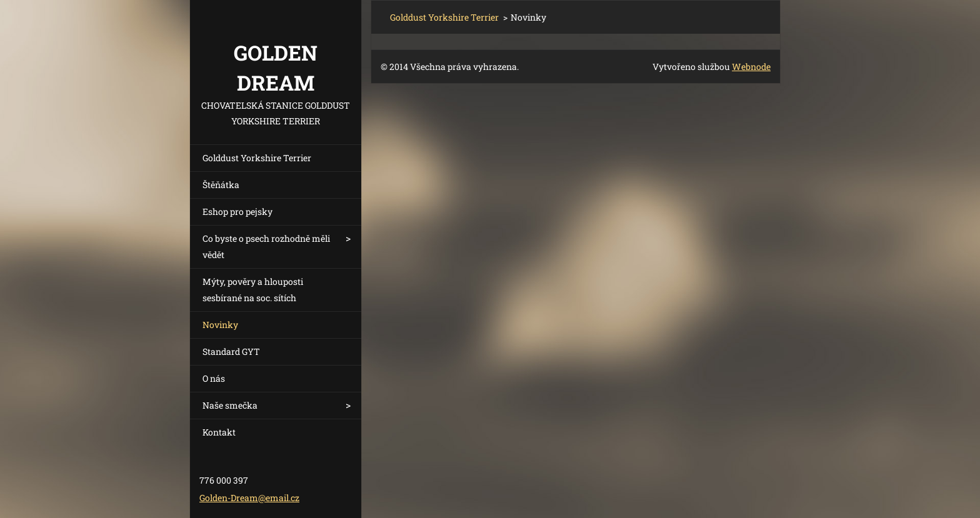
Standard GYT (231, 351)
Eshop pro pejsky (237, 212)
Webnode (751, 67)
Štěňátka (221, 185)
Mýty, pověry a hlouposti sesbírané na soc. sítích (253, 290)
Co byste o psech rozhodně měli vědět (266, 247)
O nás (214, 378)
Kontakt (219, 432)
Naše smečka (230, 405)
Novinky (220, 325)
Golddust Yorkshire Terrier (257, 158)
